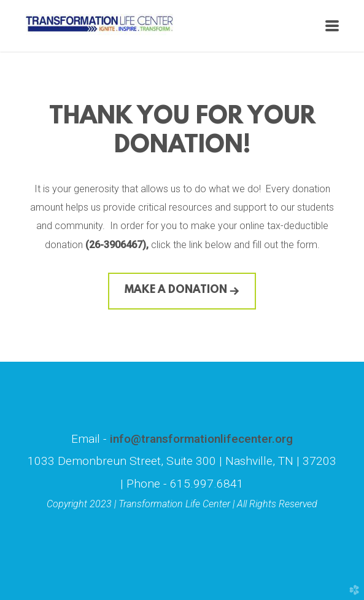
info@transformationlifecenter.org (200, 439)
